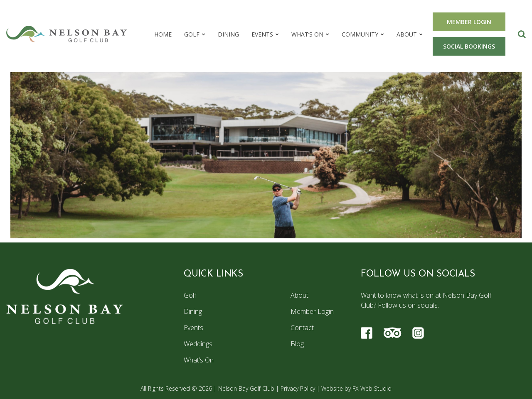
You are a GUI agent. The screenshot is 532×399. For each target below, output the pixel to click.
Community (360, 34)
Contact (302, 328)
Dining (228, 34)
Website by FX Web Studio (356, 388)
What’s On (307, 34)
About (407, 34)
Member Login (312, 311)
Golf (192, 34)
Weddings (198, 344)
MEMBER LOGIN (469, 22)
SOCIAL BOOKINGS (469, 46)
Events (262, 34)
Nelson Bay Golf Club (246, 388)
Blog (297, 344)
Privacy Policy (298, 388)
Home (163, 34)
